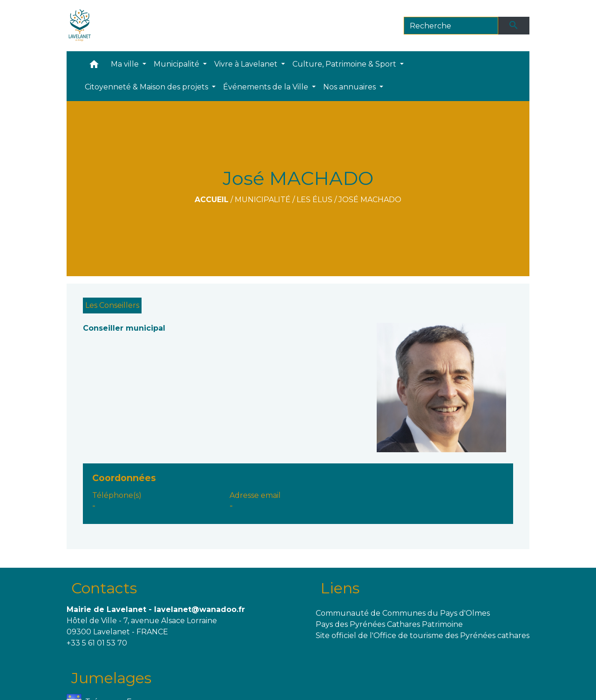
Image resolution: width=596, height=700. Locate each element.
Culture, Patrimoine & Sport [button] (345, 64)
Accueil (212, 200)
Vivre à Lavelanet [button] (247, 64)
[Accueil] (80, 26)
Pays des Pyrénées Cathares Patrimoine (389, 624)
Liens (340, 588)
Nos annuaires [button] (350, 87)
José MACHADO (370, 200)
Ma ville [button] (126, 64)
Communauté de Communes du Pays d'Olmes (403, 613)
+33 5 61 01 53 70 (97, 643)
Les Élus (315, 200)
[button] (94, 66)
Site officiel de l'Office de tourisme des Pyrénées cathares (423, 635)
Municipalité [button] (177, 64)
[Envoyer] (514, 26)
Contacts (104, 588)
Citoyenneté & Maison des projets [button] (147, 87)
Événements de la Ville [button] (267, 87)
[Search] (451, 26)
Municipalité (263, 200)
